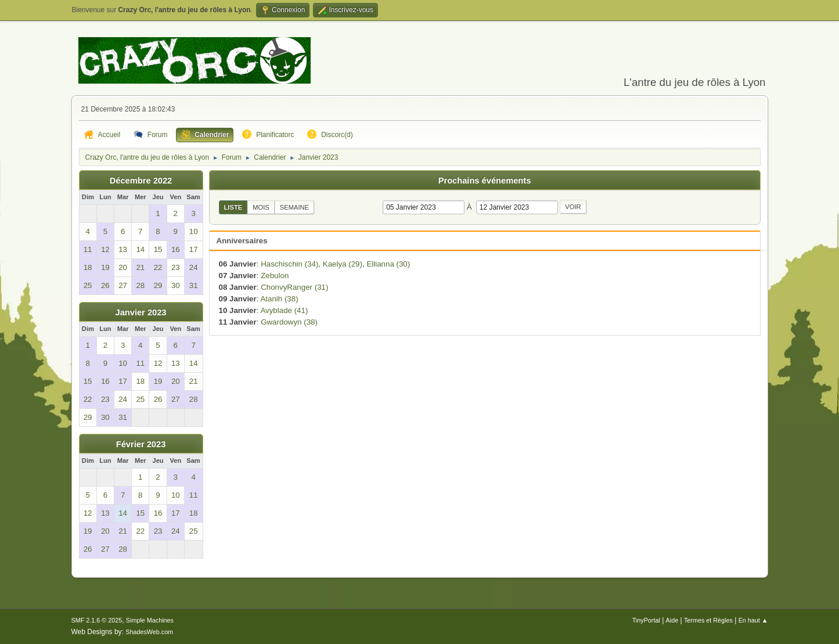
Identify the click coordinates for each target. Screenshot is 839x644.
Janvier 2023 (141, 312)
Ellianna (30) (388, 264)
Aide (672, 620)
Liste (233, 207)
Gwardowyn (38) (289, 322)
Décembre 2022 (141, 181)
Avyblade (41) (284, 310)
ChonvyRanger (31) (294, 287)
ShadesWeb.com (149, 632)
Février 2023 (141, 444)
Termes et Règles (708, 620)
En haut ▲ (753, 620)
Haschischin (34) (289, 264)
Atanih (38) (279, 299)
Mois (261, 207)
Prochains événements (485, 181)
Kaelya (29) (343, 264)
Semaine (294, 207)
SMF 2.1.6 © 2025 (97, 620)
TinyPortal (646, 620)
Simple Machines (150, 620)
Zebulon (275, 276)
